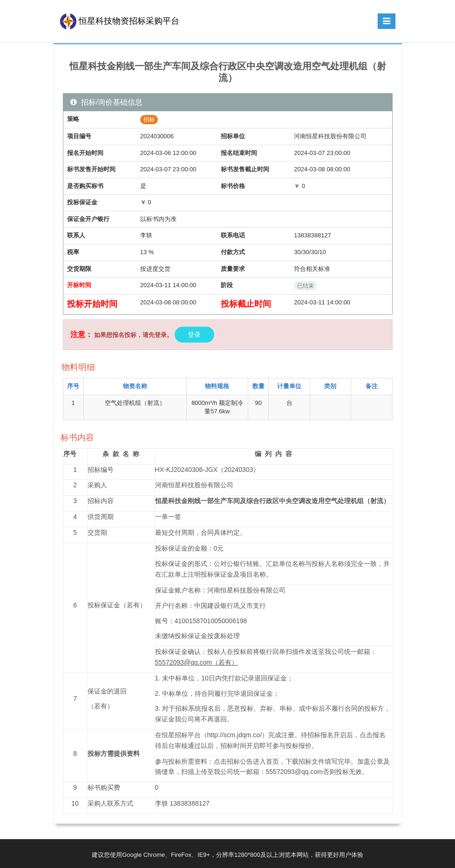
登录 (194, 335)
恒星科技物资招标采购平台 (120, 21)
